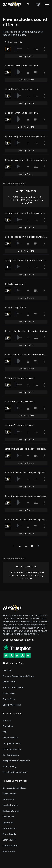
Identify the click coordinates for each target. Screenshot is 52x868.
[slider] (19, 48)
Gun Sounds (8, 799)
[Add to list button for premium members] (36, 49)
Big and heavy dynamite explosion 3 (21, 113)
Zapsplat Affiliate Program (15, 772)
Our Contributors (11, 755)
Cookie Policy (9, 699)
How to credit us (10, 738)
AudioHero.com (26, 191)
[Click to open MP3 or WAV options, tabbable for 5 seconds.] (28, 49)
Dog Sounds (8, 822)
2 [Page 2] (20, 546)
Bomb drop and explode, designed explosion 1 (26, 449)
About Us (7, 720)
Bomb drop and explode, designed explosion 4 (26, 520)
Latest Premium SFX (12, 749)
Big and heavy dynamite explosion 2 (21, 89)
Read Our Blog (9, 766)
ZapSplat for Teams (12, 743)
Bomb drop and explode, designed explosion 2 (26, 472)
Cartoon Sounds (10, 846)
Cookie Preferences (12, 705)
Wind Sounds (9, 851)
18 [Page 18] (32, 546)
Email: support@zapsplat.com (18, 640)
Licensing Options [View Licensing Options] (26, 56)
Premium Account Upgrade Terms (18, 676)
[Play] (8, 49)
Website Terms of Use (13, 687)
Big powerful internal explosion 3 (20, 425)
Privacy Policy (9, 693)
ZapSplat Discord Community (16, 761)
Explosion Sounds (11, 811)
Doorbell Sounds (10, 805)
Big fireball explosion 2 (15, 308)
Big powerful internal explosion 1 (20, 378)
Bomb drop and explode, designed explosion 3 (26, 496)
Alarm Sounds (9, 834)
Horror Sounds (10, 828)
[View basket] (38, 5)
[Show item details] (44, 49)
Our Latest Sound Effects (14, 788)
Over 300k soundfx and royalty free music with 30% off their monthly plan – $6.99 (26, 200)
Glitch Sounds (9, 840)
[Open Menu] (47, 5)
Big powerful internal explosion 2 (20, 402)
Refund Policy (9, 682)
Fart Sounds (8, 817)
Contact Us (8, 726)
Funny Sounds (9, 794)
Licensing (7, 670)
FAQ (5, 732)
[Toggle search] (28, 5)
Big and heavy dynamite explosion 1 (21, 66)
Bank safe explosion (14, 42)
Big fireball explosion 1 (15, 284)
